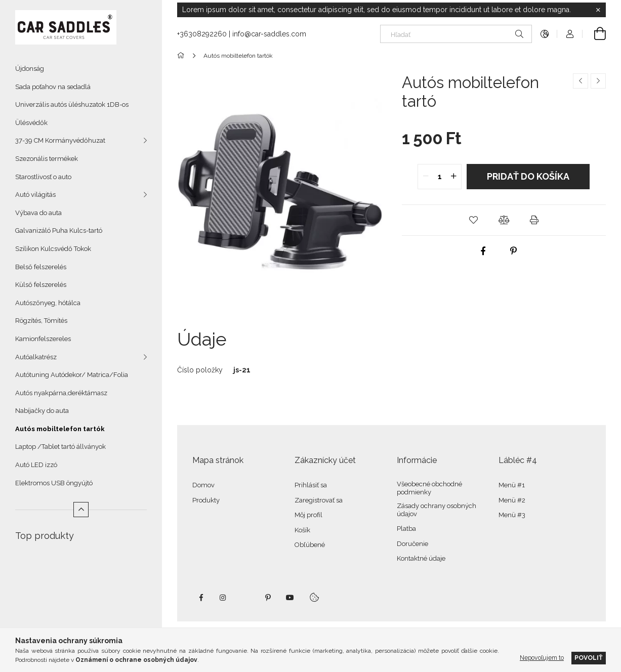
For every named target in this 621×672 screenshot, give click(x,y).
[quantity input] (440, 177)
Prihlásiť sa (311, 485)
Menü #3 (512, 515)
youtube (290, 598)
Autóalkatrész (36, 357)
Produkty (206, 500)
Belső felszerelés (41, 267)
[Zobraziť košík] (594, 34)
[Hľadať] (456, 34)
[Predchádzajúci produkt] (581, 81)
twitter (245, 598)
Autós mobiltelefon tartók (60, 429)
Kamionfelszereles (43, 339)
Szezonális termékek (47, 159)
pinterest (268, 598)
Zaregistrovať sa (319, 500)
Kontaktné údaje (421, 558)
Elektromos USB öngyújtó (54, 483)
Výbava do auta (38, 213)
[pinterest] (514, 251)
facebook (201, 598)
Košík (302, 530)
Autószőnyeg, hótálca (48, 303)
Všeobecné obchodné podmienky (429, 488)
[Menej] (81, 510)
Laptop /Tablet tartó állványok (60, 447)
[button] (473, 220)
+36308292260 (202, 34)
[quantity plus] (453, 177)
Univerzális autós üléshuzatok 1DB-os (72, 104)
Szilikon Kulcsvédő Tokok (53, 249)
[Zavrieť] (598, 10)
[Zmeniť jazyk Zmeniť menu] (545, 34)
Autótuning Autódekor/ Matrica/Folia (72, 375)
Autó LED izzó (36, 465)
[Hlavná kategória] (182, 56)
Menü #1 (512, 485)
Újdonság (30, 69)
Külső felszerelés (41, 285)
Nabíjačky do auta (42, 411)
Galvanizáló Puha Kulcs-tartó (59, 230)
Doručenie (412, 544)
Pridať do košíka (528, 176)
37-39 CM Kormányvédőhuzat (60, 140)
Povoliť (589, 658)
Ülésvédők (31, 123)
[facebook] (483, 251)
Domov (203, 485)
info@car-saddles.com (269, 34)
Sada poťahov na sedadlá (53, 87)
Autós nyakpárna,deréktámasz (61, 393)
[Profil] (570, 34)
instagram (223, 598)
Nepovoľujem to (542, 658)
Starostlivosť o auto (43, 177)
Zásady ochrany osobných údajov (437, 510)
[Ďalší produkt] (598, 81)
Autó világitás (35, 195)
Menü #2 (512, 500)
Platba (406, 529)
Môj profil (308, 515)
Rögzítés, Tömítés (41, 321)
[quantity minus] (426, 177)
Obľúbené (310, 545)
